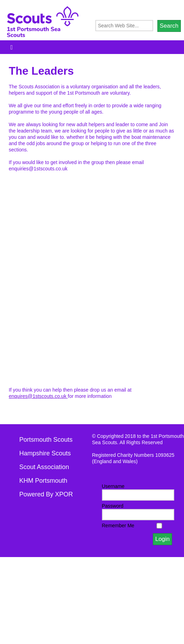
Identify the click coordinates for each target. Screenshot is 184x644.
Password (113, 506)
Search (169, 26)
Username (113, 486)
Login (162, 539)
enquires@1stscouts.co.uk (38, 396)
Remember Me (118, 526)
